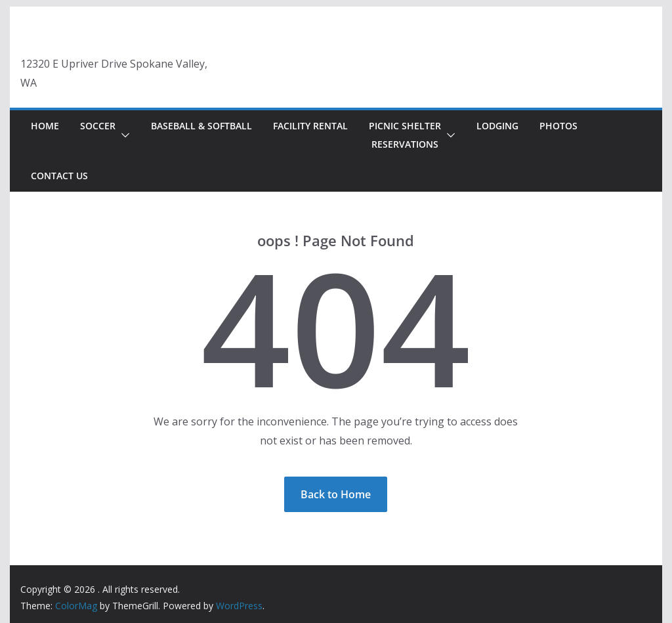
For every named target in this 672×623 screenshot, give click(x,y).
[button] (123, 135)
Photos (558, 126)
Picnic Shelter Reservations (405, 135)
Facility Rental (310, 126)
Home (45, 126)
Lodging (497, 126)
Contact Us (59, 176)
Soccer (98, 126)
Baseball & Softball (201, 126)
